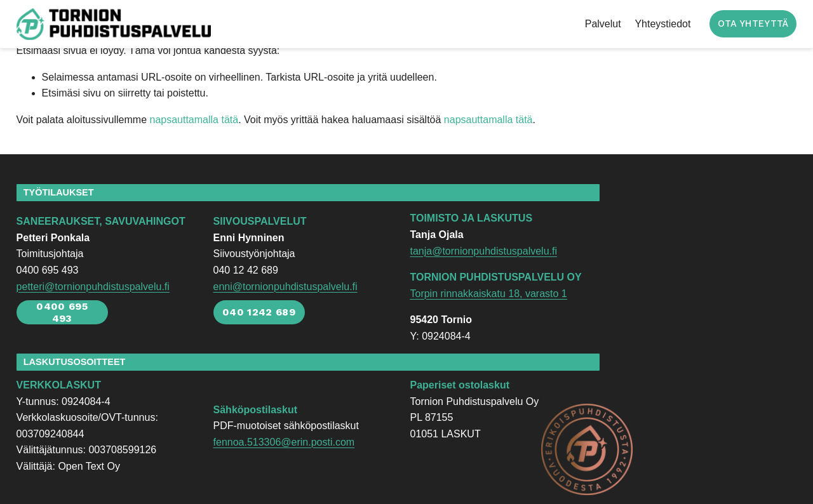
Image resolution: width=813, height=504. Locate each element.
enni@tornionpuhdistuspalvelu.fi (286, 287)
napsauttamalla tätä (194, 120)
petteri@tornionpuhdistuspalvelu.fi (93, 287)
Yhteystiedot (662, 24)
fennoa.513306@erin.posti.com (284, 442)
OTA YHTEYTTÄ (753, 24)
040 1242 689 (259, 312)
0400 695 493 (62, 312)
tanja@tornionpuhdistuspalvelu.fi (483, 251)
